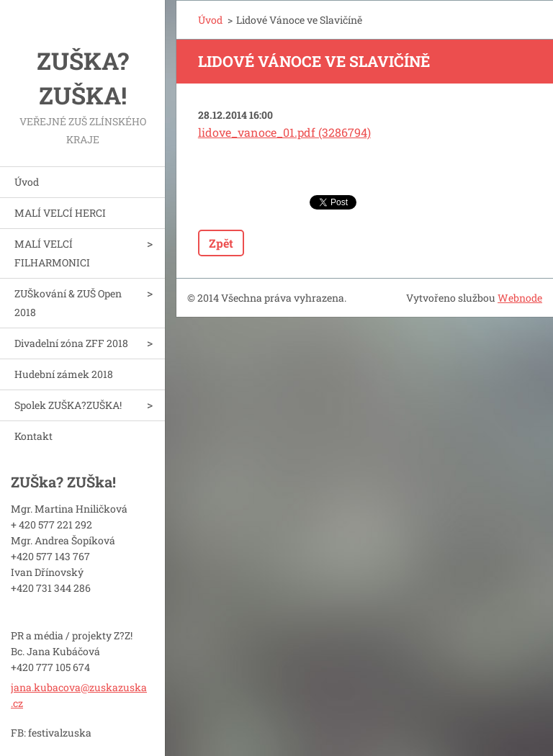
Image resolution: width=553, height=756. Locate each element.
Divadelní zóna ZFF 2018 (71, 343)
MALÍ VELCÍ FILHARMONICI (52, 253)
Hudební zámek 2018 (64, 374)
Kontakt (33, 436)
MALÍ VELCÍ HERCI (60, 213)
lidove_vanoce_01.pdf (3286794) (284, 132)
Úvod (27, 182)
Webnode (520, 298)
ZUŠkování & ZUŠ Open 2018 (68, 303)
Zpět (221, 243)
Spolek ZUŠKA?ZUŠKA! (68, 405)
